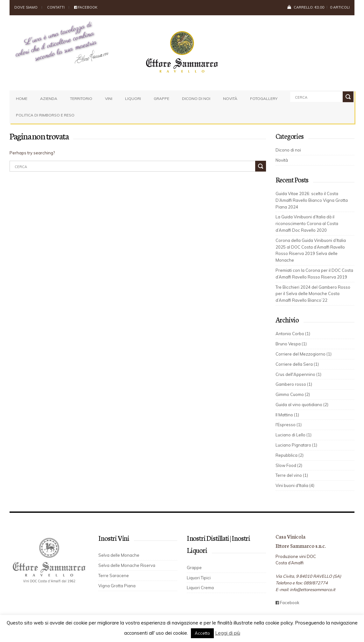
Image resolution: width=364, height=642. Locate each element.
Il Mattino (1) (287, 415)
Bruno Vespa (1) (291, 344)
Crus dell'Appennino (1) (298, 374)
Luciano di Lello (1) (294, 435)
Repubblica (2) (290, 455)
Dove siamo (26, 7)
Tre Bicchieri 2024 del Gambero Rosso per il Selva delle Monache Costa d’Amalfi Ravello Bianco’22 (313, 294)
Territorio (81, 99)
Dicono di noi (196, 99)
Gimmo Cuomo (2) (293, 394)
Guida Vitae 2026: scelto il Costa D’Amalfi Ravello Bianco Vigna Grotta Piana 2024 (312, 200)
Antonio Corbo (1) (293, 334)
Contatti (56, 7)
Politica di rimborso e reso (45, 115)
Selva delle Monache (119, 555)
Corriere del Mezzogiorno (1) (304, 354)
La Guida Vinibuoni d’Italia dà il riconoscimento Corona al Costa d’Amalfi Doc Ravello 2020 (307, 223)
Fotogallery (264, 99)
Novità (230, 99)
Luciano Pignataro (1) (296, 445)
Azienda (49, 99)
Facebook (86, 7)
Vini (109, 99)
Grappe (161, 99)
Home (22, 99)
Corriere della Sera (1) (297, 364)
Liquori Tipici (199, 578)
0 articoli (340, 7)
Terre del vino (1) (292, 475)
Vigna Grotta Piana (117, 586)
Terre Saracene (114, 575)
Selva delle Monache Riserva (127, 565)
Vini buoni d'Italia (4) (295, 485)
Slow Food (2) (289, 465)
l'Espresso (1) (289, 425)
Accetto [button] (202, 633)
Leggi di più (228, 633)
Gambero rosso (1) (294, 384)
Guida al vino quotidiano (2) (302, 405)
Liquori (133, 99)
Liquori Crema (200, 588)
